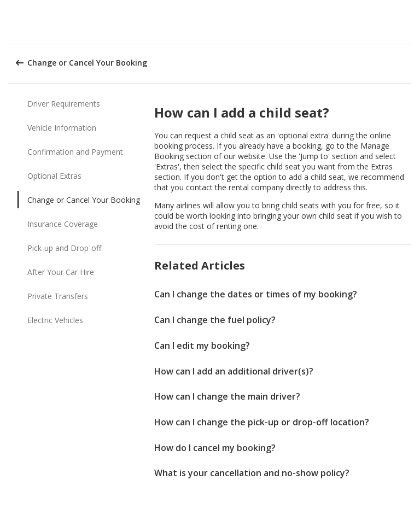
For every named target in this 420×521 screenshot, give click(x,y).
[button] (408, 22)
